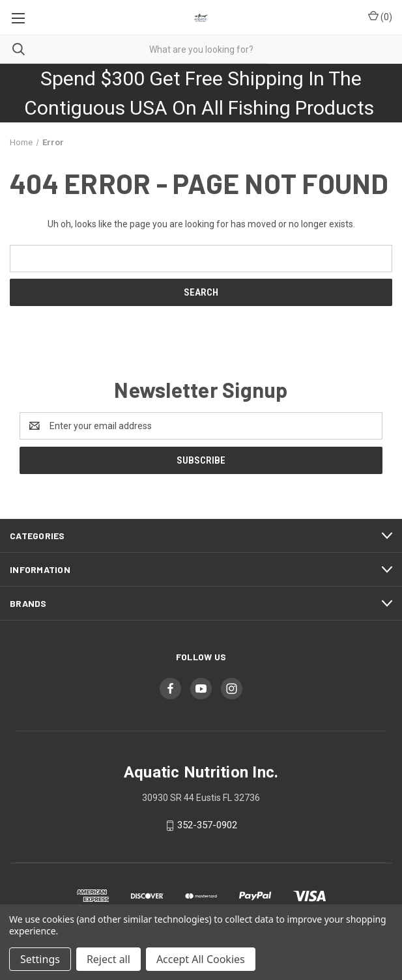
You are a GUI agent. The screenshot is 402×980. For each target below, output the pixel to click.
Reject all (108, 959)
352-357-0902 (207, 825)
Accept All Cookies (201, 959)
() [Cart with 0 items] (380, 16)
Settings (40, 959)
